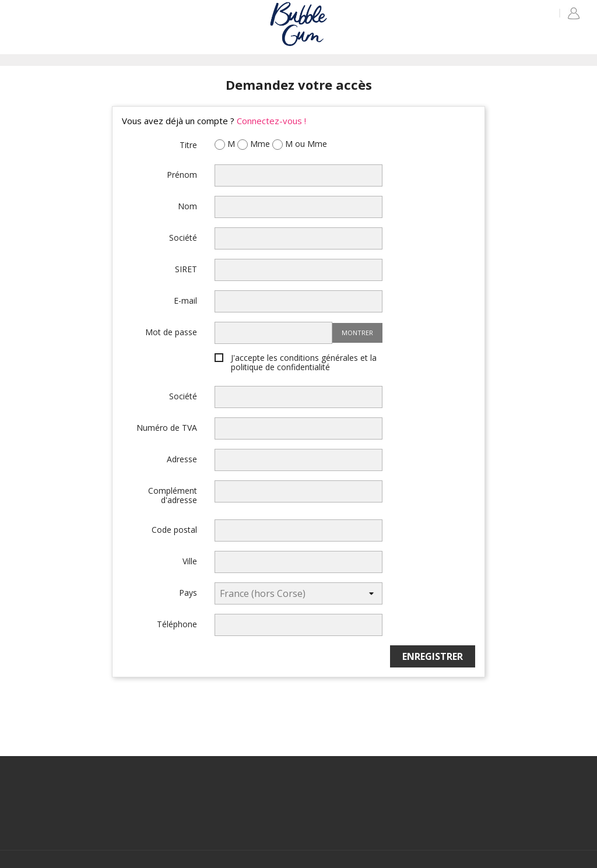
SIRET (186, 269)
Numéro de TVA (167, 427)
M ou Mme (300, 145)
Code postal (174, 529)
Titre (188, 145)
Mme (254, 145)
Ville (190, 561)
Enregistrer (433, 656)
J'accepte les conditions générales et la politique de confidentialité (304, 363)
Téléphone (177, 624)
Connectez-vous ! (271, 121)
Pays (188, 592)
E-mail (185, 300)
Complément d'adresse (173, 495)
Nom (187, 206)
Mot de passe (171, 332)
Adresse (182, 459)
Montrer (357, 333)
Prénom (182, 174)
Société (183, 237)
